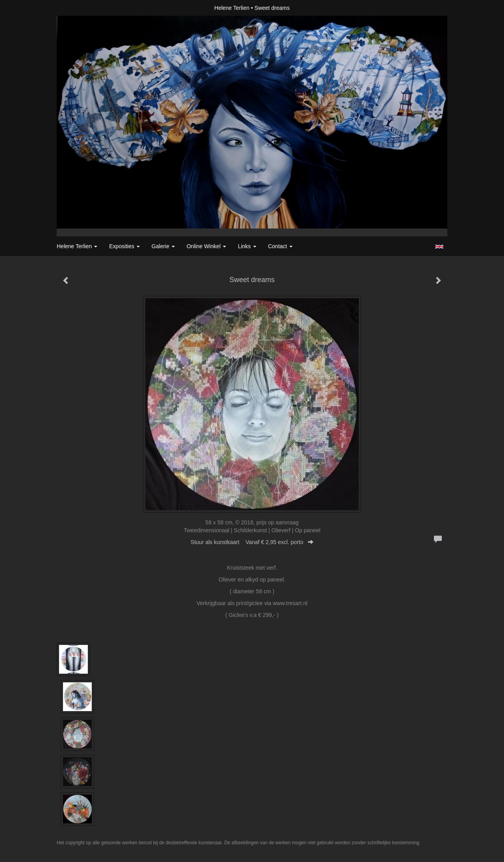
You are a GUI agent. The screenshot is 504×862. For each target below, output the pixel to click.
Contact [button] (280, 246)
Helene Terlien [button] (77, 246)
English (439, 247)
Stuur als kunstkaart (252, 542)
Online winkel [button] (206, 246)
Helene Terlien (232, 8)
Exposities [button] (124, 246)
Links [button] (247, 246)
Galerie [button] (163, 246)
